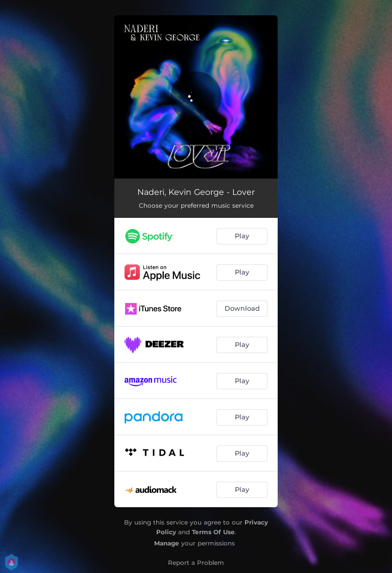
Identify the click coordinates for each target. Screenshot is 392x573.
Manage (167, 543)
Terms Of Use (213, 532)
